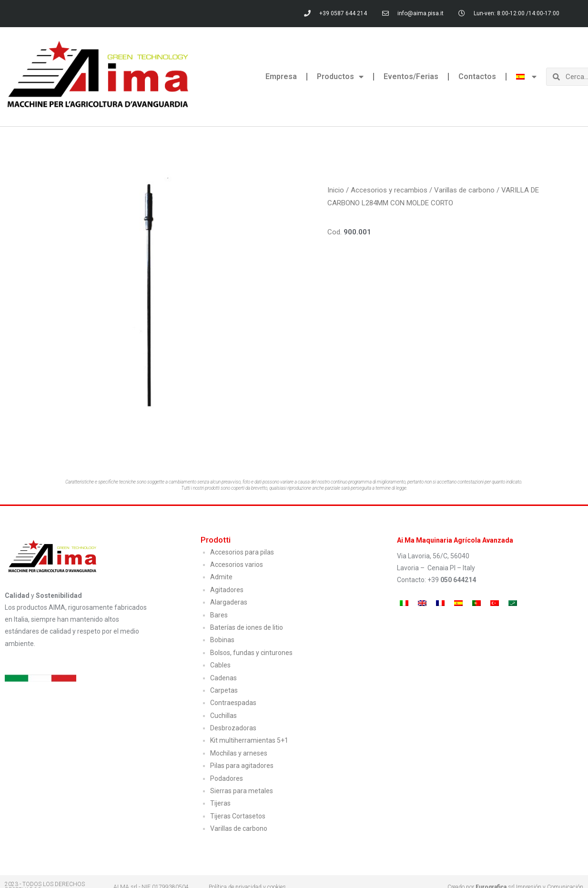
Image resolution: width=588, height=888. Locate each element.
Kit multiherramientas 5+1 (249, 740)
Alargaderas (229, 602)
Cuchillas (223, 716)
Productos (340, 77)
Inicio (336, 190)
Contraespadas (233, 703)
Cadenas (223, 678)
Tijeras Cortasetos (238, 816)
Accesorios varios (237, 565)
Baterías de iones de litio (247, 627)
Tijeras (220, 803)
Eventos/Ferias (411, 76)
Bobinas (222, 640)
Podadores (227, 778)
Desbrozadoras (233, 728)
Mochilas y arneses (239, 753)
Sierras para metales (242, 791)
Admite (221, 577)
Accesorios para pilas (242, 552)
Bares (219, 615)
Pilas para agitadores (242, 766)
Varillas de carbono (464, 190)
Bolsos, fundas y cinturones (251, 653)
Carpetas (224, 690)
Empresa (281, 76)
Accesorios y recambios (389, 190)
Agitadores (227, 590)
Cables (220, 665)
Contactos (477, 76)
